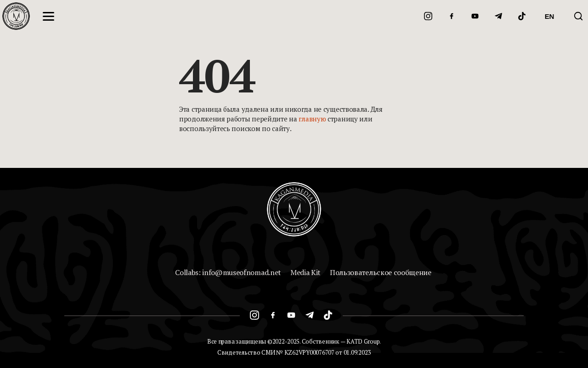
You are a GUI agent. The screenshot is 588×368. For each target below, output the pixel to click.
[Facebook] (452, 16)
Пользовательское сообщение (381, 272)
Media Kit (305, 272)
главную (312, 119)
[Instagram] (428, 16)
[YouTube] (475, 16)
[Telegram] (498, 16)
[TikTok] (522, 16)
